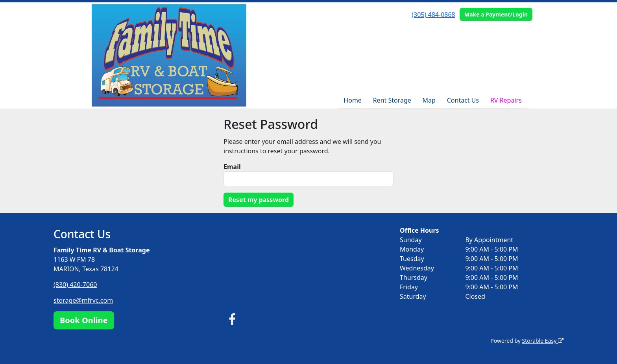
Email (232, 167)
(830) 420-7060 (75, 285)
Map (429, 100)
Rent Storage (392, 100)
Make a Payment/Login (496, 14)
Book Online (84, 320)
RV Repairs (506, 100)
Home (353, 100)
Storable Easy (543, 341)
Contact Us (463, 100)
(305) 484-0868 (433, 15)
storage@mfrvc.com (83, 300)
